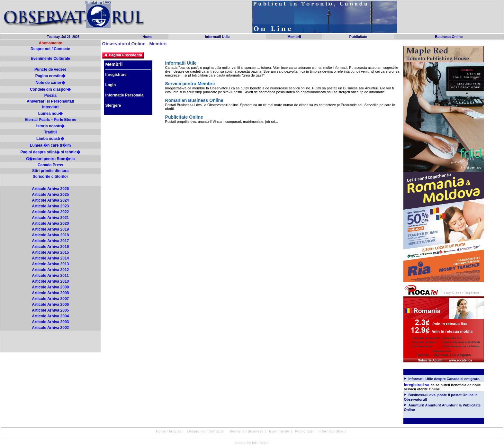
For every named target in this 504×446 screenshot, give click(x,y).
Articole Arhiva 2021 (50, 218)
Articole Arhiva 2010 (50, 281)
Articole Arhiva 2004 (50, 316)
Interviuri (50, 107)
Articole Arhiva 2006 (50, 305)
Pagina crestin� (50, 76)
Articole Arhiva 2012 (50, 270)
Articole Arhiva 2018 (50, 235)
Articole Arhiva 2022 (50, 212)
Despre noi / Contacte (50, 49)
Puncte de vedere (50, 69)
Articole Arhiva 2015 (50, 252)
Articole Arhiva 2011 (50, 276)
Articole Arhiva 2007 (50, 299)
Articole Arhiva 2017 (50, 241)
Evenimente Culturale (50, 59)
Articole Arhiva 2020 (50, 223)
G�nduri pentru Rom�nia (50, 159)
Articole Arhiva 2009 (50, 287)
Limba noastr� (50, 139)
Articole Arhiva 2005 (50, 310)
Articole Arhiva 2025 (50, 195)
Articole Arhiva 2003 (50, 322)
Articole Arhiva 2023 (50, 206)
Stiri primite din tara (50, 171)
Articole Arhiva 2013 (50, 264)
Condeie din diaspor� (50, 89)
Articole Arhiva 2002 (50, 328)
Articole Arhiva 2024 (50, 200)
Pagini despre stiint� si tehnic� (50, 152)
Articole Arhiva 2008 (50, 293)
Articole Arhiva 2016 (50, 247)
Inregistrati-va (416, 385)
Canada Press (50, 165)
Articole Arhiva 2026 (50, 189)
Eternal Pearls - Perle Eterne (50, 120)
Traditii (50, 132)
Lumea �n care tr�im (50, 145)
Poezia (50, 96)
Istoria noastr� (50, 126)
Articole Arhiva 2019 (50, 229)
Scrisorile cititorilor (50, 177)
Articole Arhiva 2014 (50, 258)
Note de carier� (50, 83)
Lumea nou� (50, 114)
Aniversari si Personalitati (50, 101)
